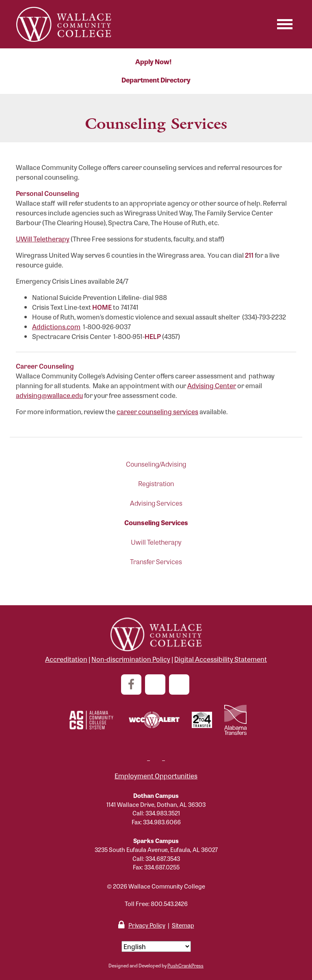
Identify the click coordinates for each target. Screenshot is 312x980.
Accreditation (66, 659)
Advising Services (156, 503)
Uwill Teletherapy (156, 542)
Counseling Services (156, 523)
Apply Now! (154, 62)
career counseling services (157, 412)
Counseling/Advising (156, 464)
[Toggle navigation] (285, 24)
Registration (156, 483)
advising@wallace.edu (49, 395)
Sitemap (183, 925)
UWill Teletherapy (43, 239)
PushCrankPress (185, 965)
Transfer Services (156, 562)
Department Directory (156, 80)
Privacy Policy (147, 925)
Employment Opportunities (156, 776)
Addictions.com (56, 327)
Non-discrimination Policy (131, 659)
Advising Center (212, 386)
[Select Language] (156, 946)
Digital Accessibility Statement (221, 659)
